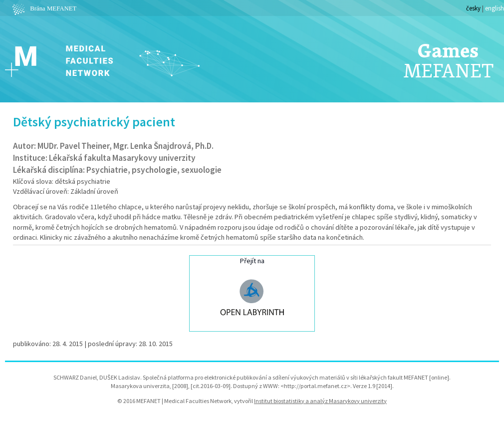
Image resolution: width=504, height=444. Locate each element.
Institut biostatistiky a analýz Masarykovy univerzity (320, 401)
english (495, 8)
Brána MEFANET (43, 8)
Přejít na (252, 292)
